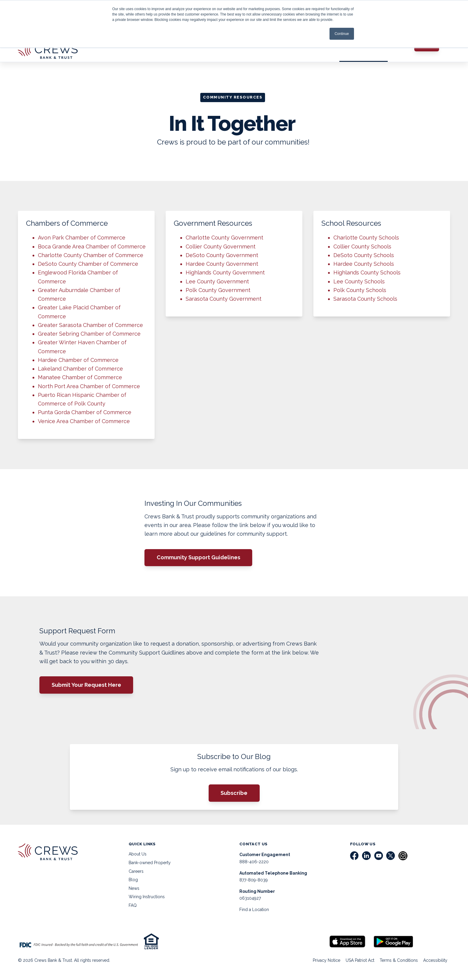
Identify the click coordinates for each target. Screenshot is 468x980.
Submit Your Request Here (86, 685)
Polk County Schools (360, 290)
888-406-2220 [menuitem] (254, 862)
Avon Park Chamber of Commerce (82, 238)
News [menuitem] (134, 888)
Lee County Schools (359, 281)
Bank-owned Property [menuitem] (150, 863)
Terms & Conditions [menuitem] (399, 960)
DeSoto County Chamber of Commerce (88, 264)
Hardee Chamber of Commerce (78, 360)
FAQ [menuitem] (133, 905)
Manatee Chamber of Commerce (80, 377)
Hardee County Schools (364, 264)
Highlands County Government (225, 272)
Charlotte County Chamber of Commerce (91, 255)
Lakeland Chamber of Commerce (80, 369)
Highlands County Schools (367, 272)
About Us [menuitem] (138, 854)
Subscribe (234, 793)
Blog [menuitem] (133, 880)
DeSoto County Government (222, 255)
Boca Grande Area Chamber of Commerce (92, 246)
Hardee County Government (222, 264)
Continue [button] (342, 34)
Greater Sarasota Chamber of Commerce (90, 325)
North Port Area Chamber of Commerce (89, 386)
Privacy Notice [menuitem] (327, 960)
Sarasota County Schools (365, 299)
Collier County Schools (362, 246)
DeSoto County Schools (364, 255)
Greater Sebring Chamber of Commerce (89, 334)
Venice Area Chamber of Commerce (84, 421)
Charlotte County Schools (366, 238)
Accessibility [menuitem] (435, 960)
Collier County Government (221, 246)
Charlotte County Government (224, 238)
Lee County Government (217, 281)
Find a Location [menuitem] (254, 910)
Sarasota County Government (224, 299)
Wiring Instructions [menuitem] (147, 897)
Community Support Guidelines (198, 557)
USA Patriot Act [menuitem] (360, 960)
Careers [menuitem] (136, 871)
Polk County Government (218, 290)
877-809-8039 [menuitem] (254, 880)
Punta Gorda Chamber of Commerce (85, 412)
